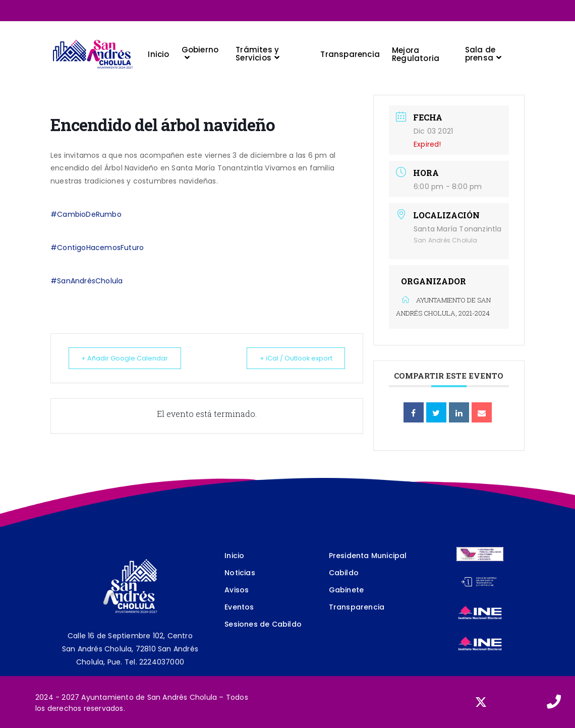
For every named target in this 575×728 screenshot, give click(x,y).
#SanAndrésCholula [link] (87, 281)
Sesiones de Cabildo (263, 624)
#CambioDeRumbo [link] (86, 214)
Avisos (237, 590)
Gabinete (347, 590)
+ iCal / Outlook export (291, 358)
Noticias (240, 573)
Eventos (239, 607)
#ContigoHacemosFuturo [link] (97, 248)
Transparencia (357, 607)
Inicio (234, 556)
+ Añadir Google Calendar (130, 358)
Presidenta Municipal (368, 556)
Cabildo (344, 573)
